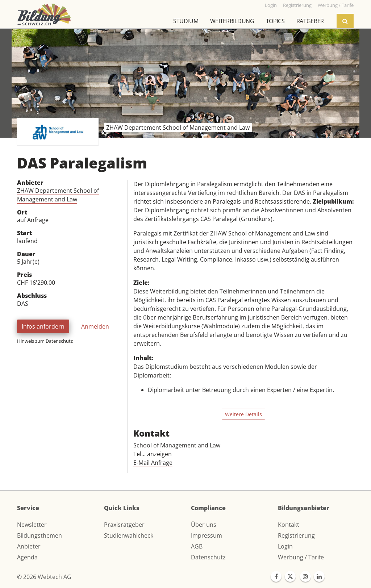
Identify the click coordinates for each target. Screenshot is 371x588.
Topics (275, 21)
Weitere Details (243, 414)
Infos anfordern (43, 326)
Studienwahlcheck (129, 535)
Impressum (207, 535)
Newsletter (32, 525)
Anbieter (29, 546)
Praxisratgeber (124, 525)
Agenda (27, 557)
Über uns (204, 525)
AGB (197, 546)
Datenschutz (208, 557)
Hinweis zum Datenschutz (45, 341)
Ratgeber (310, 21)
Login (285, 546)
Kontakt (289, 525)
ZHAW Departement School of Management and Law (58, 195)
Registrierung (296, 535)
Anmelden (95, 326)
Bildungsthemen (39, 535)
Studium (186, 21)
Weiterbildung (232, 21)
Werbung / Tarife (301, 557)
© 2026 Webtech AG (44, 577)
